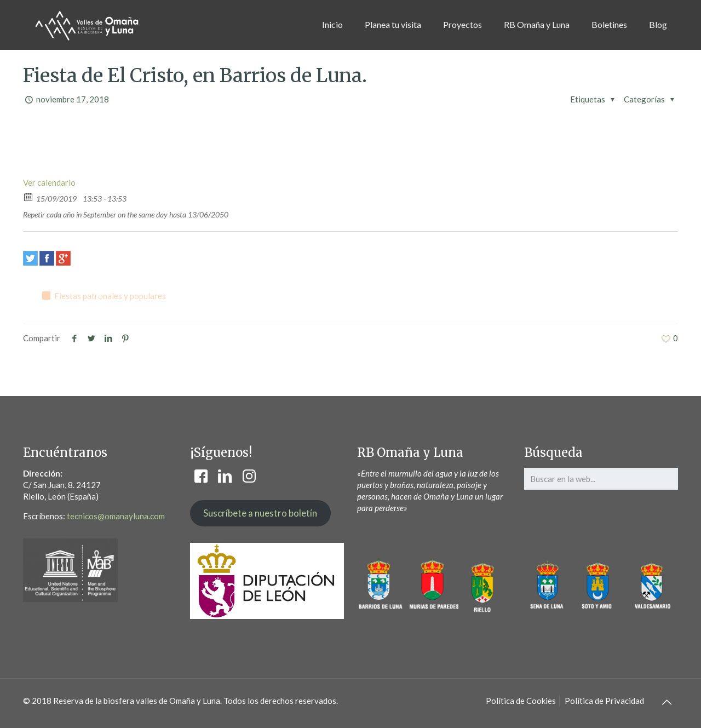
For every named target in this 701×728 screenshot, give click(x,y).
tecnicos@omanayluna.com (116, 516)
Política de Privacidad (604, 701)
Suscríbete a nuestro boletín (260, 513)
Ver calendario (49, 182)
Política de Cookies (521, 701)
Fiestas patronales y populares (110, 296)
